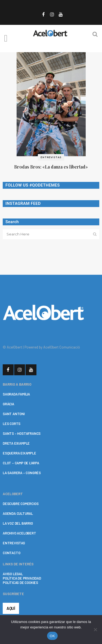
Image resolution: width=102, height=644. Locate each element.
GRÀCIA (8, 404)
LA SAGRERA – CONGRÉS (22, 473)
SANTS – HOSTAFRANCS (22, 433)
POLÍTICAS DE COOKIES (20, 583)
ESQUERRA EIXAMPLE (19, 453)
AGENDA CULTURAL (18, 513)
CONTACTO (11, 553)
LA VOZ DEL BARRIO (18, 523)
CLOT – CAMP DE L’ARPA (21, 463)
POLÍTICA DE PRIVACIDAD (22, 578)
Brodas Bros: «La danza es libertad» (51, 167)
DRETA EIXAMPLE (16, 443)
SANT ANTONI (14, 414)
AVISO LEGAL (13, 574)
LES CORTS (12, 424)
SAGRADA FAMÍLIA (16, 394)
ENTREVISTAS (14, 543)
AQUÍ (11, 608)
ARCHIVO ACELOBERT (19, 533)
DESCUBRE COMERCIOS (21, 504)
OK (52, 636)
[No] (95, 630)
